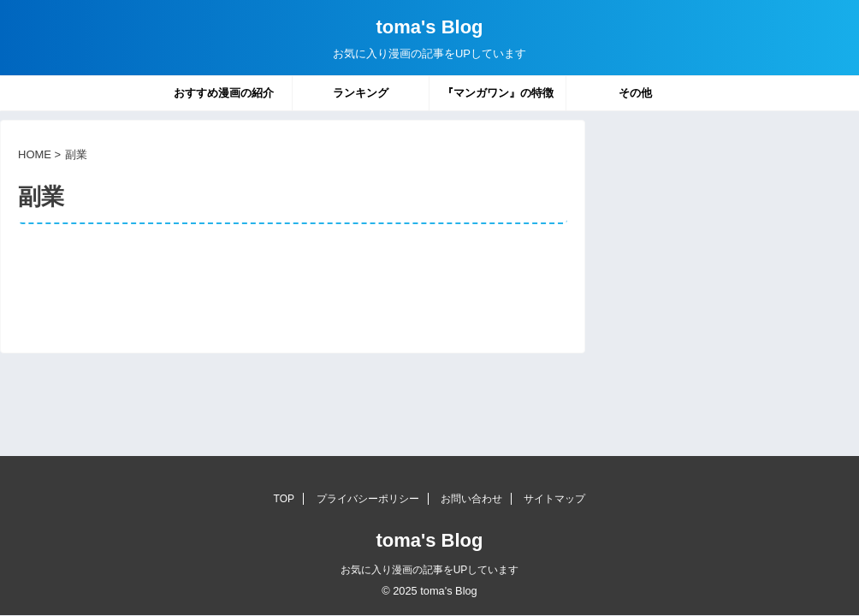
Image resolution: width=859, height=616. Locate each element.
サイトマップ (554, 499)
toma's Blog (429, 27)
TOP (284, 499)
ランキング (361, 93)
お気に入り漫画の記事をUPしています (430, 570)
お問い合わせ (471, 499)
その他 (635, 93)
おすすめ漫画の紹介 (224, 93)
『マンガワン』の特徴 (498, 93)
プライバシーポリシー (368, 499)
